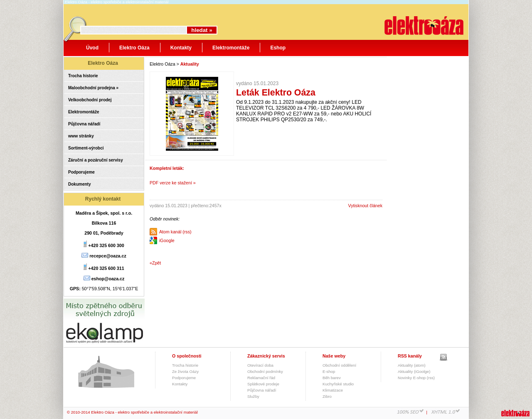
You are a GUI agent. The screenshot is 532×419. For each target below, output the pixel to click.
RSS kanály (410, 356)
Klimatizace (333, 390)
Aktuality (190, 64)
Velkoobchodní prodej (90, 100)
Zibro (327, 396)
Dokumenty (79, 184)
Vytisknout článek (365, 206)
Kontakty (181, 48)
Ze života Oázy (185, 371)
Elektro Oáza (134, 48)
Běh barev (332, 378)
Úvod (92, 48)
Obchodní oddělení (339, 365)
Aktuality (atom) (412, 365)
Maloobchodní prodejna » (93, 88)
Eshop (278, 48)
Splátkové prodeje (263, 384)
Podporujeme (81, 172)
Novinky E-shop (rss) (416, 378)
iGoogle (167, 240)
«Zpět (155, 263)
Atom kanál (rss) (175, 232)
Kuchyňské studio (338, 384)
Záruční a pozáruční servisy (96, 160)
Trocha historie (83, 76)
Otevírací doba (260, 365)
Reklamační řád (261, 378)
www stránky (81, 136)
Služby (253, 396)
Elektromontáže (231, 48)
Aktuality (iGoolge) (414, 371)
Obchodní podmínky (265, 371)
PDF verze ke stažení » (173, 183)
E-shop (329, 371)
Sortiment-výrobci (86, 148)
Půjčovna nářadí (84, 124)
